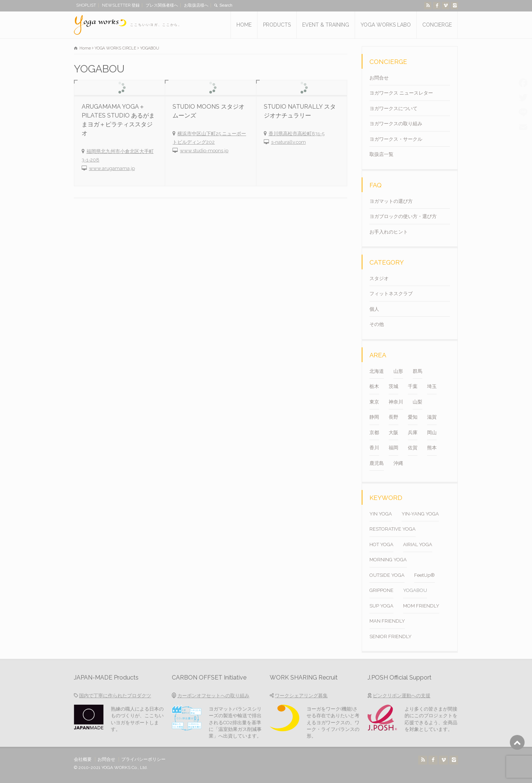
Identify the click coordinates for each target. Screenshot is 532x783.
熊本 (432, 448)
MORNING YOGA (388, 560)
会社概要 (83, 759)
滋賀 (432, 417)
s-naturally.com (289, 142)
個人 (374, 309)
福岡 (393, 448)
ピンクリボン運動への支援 (402, 696)
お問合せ (379, 78)
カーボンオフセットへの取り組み (213, 696)
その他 (377, 324)
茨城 (393, 386)
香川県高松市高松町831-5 (296, 134)
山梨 (417, 402)
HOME (244, 25)
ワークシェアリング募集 (301, 696)
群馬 (417, 371)
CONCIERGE (437, 25)
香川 (374, 448)
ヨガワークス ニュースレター (401, 93)
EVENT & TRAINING (326, 25)
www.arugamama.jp (112, 168)
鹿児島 (377, 463)
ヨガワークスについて (393, 108)
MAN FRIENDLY (387, 621)
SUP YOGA (381, 606)
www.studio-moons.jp (204, 151)
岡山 (432, 433)
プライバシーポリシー (143, 759)
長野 (393, 417)
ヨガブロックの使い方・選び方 (403, 216)
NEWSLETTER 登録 (121, 5)
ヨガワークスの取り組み (396, 124)
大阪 (393, 433)
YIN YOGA (381, 514)
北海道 (377, 371)
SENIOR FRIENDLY (391, 636)
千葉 (413, 386)
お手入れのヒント (389, 232)
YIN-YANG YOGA (420, 514)
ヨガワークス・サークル (396, 139)
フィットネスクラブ (391, 294)
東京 (374, 402)
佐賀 (413, 448)
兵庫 (413, 433)
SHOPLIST (86, 5)
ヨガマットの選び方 (391, 201)
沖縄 (398, 463)
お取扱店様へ (196, 5)
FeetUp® (424, 575)
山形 (398, 371)
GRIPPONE (381, 590)
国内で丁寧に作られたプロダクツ (115, 696)
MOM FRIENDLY (421, 606)
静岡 (374, 417)
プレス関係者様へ (162, 5)
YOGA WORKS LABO (386, 25)
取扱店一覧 (381, 154)
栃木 (374, 386)
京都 (374, 433)
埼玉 (432, 386)
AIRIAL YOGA (418, 544)
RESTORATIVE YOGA (393, 529)
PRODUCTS (277, 25)
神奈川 (396, 402)
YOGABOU (415, 590)
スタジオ (379, 278)
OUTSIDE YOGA (387, 575)
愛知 (413, 417)
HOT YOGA (381, 544)
